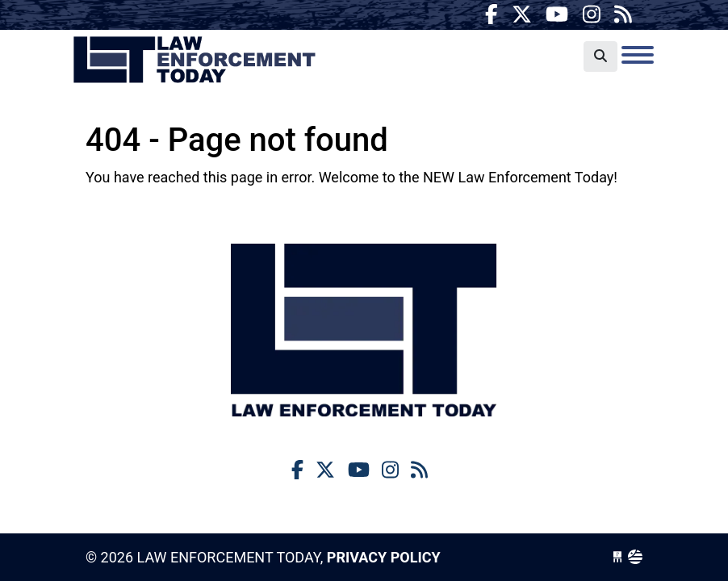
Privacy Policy (384, 557)
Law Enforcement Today (195, 61)
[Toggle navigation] (638, 55)
